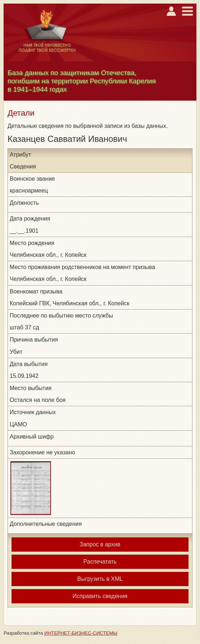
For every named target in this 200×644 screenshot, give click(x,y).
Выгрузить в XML (100, 579)
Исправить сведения (100, 596)
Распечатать (100, 562)
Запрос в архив (100, 544)
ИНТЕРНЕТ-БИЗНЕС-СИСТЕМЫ (81, 633)
